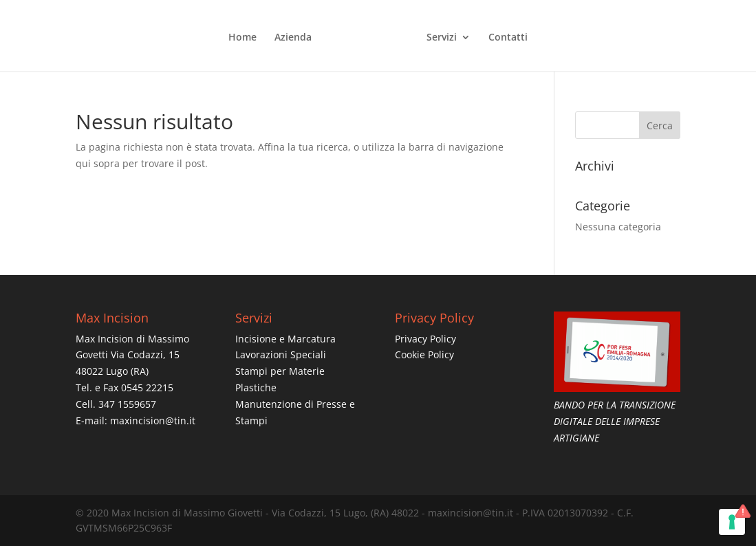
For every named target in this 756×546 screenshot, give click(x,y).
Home (242, 38)
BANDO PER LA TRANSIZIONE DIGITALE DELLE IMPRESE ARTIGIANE (615, 421)
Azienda (293, 38)
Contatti (508, 38)
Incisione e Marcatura (285, 339)
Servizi (442, 38)
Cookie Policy (424, 354)
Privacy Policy (425, 339)
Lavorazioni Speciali (281, 354)
